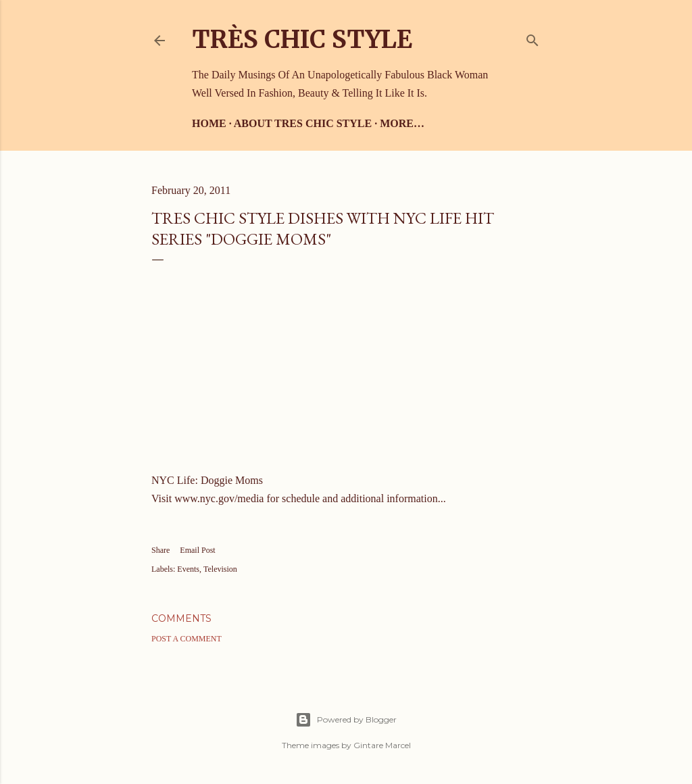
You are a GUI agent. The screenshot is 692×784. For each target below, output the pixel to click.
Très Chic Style (302, 40)
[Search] (533, 38)
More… (402, 123)
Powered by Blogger (346, 720)
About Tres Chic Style (303, 123)
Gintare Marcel (382, 745)
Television (220, 569)
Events (188, 569)
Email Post (197, 550)
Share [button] (160, 550)
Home (209, 123)
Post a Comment (187, 639)
